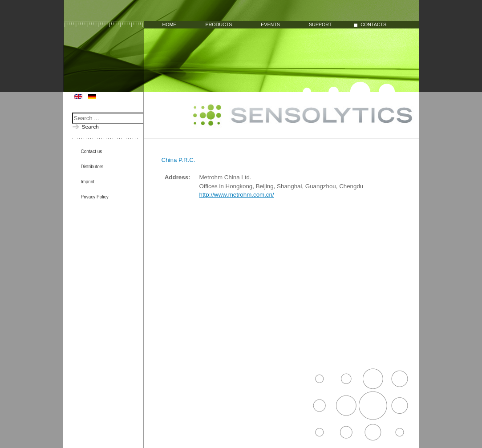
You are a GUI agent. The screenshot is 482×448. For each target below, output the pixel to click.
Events (270, 25)
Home (170, 25)
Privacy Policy (95, 197)
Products (219, 25)
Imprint (88, 182)
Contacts (373, 25)
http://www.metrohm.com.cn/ (237, 195)
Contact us (92, 151)
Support (320, 25)
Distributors (92, 167)
